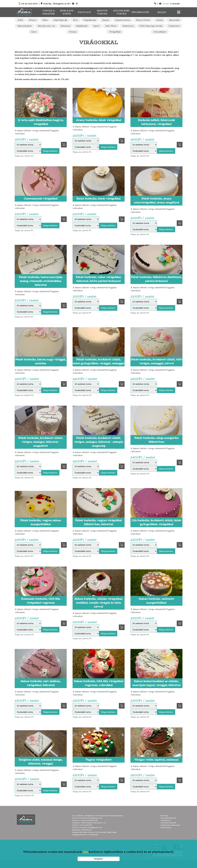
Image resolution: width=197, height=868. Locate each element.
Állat (20, 20)
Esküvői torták (102, 12)
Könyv (33, 20)
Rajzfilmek (82, 26)
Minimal (65, 26)
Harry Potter (143, 20)
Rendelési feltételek (168, 823)
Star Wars (111, 26)
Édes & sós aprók (67, 12)
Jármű (160, 20)
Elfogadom (99, 859)
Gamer (106, 20)
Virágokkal (115, 32)
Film (45, 20)
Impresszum (166, 828)
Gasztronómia (123, 20)
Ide (86, 852)
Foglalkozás (90, 20)
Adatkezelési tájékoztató (170, 825)
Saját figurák (60, 20)
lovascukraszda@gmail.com (90, 818)
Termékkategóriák (168, 818)
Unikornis (174, 26)
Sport (96, 26)
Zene (34, 32)
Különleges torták (121, 12)
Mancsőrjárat (25, 26)
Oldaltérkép (165, 820)
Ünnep (73, 32)
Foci (75, 20)
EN (159, 12)
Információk (140, 12)
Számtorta (128, 26)
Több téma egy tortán (151, 26)
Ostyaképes (160, 32)
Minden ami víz (46, 26)
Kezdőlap (164, 816)
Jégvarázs (174, 20)
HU (164, 12)
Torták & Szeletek (49, 12)
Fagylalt (84, 12)
